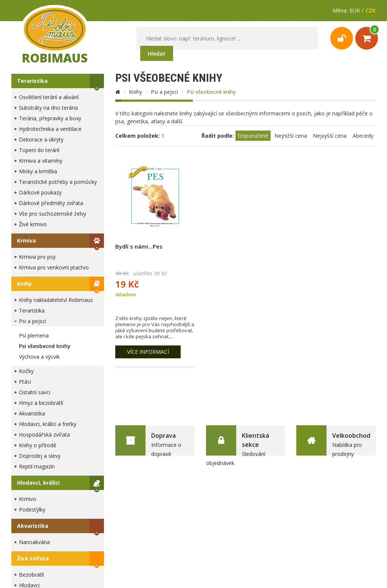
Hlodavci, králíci (38, 483)
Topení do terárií (39, 150)
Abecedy (363, 136)
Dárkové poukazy (40, 192)
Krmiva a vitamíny (41, 161)
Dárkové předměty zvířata (51, 203)
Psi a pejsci (33, 321)
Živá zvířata (33, 558)
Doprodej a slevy (40, 456)
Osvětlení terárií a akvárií (49, 97)
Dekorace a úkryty (41, 139)
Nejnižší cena (291, 136)
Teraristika (32, 81)
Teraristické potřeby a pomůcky (58, 182)
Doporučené (253, 136)
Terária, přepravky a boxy (50, 118)
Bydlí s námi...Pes (139, 246)
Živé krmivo (33, 224)
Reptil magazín (37, 466)
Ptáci (25, 382)
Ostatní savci (35, 392)
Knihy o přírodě (38, 445)
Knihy (24, 284)
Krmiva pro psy (37, 257)
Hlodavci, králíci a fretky (48, 424)
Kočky (26, 371)
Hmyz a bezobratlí (41, 403)
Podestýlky (32, 509)
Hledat (157, 54)
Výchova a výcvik (39, 357)
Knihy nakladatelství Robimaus (56, 300)
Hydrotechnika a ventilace (50, 129)
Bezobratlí (31, 575)
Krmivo (28, 499)
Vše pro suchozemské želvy (53, 214)
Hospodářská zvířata (44, 435)
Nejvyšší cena (330, 136)
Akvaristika (32, 413)
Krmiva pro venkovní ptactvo (54, 267)
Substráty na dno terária (48, 108)
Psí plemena (34, 335)
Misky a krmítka (38, 171)
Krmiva (26, 240)
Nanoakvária (34, 542)
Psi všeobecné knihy (45, 346)
